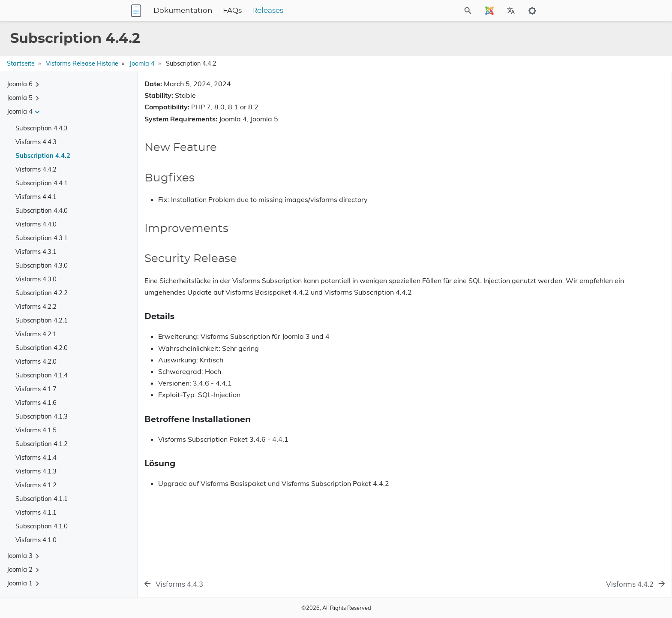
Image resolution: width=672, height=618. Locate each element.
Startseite (21, 63)
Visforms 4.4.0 (36, 224)
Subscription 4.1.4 (42, 375)
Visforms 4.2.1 (36, 334)
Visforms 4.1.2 (36, 485)
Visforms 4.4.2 (36, 169)
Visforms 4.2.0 (36, 361)
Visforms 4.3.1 (36, 252)
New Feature (559, 103)
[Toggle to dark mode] (532, 11)
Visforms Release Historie (82, 63)
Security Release (564, 139)
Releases (321, 11)
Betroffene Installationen (578, 154)
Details (554, 146)
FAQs (286, 11)
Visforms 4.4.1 (36, 197)
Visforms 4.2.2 (36, 306)
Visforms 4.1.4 (36, 457)
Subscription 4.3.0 (42, 265)
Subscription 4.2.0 (42, 348)
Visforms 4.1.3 (36, 471)
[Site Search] (430, 11)
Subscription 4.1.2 (42, 444)
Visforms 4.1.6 (36, 402)
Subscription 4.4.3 (42, 128)
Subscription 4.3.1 (42, 238)
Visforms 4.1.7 (36, 389)
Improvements (561, 127)
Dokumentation (237, 11)
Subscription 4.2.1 (42, 320)
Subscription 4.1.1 (42, 499)
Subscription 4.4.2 (43, 155)
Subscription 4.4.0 (42, 210)
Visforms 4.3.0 (36, 279)
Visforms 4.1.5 (36, 430)
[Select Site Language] (489, 11)
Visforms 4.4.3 (36, 142)
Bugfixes (553, 115)
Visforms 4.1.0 (36, 540)
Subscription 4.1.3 (42, 416)
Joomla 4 (142, 63)
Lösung (555, 161)
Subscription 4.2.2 (42, 293)
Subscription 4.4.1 (42, 183)
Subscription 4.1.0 (42, 526)
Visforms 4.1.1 (36, 512)
